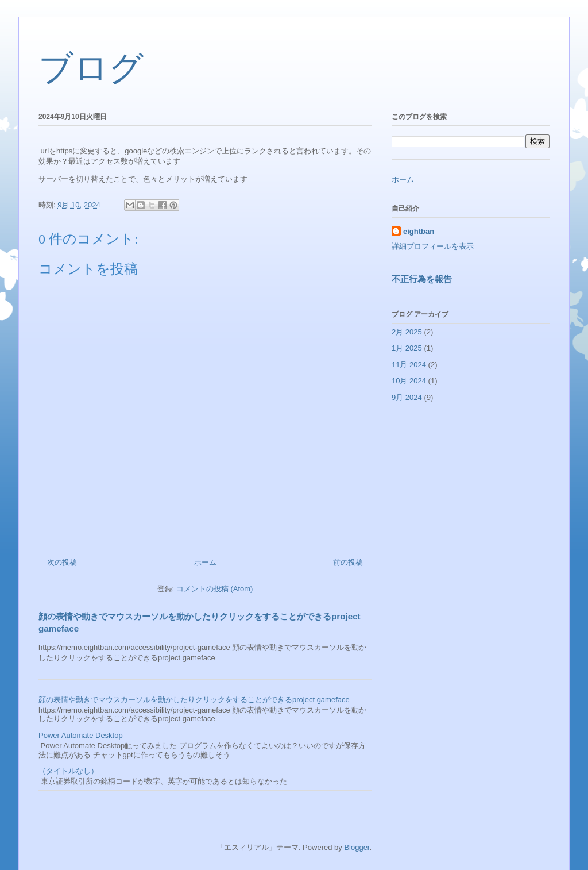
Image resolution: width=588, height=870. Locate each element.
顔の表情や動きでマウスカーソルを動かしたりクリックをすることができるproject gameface (194, 700)
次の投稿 (62, 562)
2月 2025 (407, 332)
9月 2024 (407, 397)
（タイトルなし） (68, 771)
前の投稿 (348, 562)
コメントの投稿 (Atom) (215, 589)
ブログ (91, 68)
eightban (419, 231)
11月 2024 (409, 365)
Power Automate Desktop (81, 735)
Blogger (357, 847)
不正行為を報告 (422, 279)
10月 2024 (409, 381)
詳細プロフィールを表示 (433, 246)
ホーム (205, 562)
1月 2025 (407, 348)
